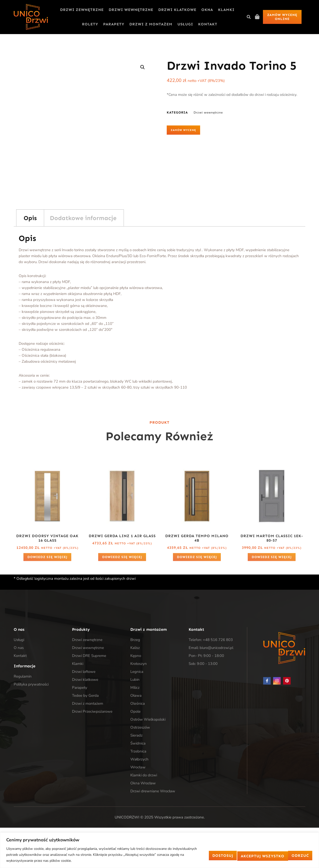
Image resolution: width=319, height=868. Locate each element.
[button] (249, 17)
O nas (19, 648)
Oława (136, 695)
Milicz (135, 688)
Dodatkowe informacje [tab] (83, 218)
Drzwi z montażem (151, 24)
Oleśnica (138, 703)
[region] (159, 850)
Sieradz (136, 735)
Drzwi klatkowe (177, 10)
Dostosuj (198, 855)
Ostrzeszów (140, 727)
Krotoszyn (139, 664)
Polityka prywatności (31, 684)
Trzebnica (138, 751)
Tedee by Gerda (85, 695)
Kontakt (208, 24)
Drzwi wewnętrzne (131, 10)
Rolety (90, 24)
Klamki (226, 10)
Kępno (136, 656)
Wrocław (138, 767)
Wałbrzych (139, 759)
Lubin (135, 680)
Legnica (137, 672)
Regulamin (23, 676)
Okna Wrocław (143, 783)
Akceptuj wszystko (283, 855)
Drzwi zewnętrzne (82, 10)
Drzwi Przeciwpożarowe (92, 711)
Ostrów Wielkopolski (148, 719)
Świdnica (138, 743)
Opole (135, 711)
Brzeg (135, 640)
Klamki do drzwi (144, 775)
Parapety (114, 24)
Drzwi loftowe (84, 672)
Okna (207, 10)
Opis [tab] (30, 218)
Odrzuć (235, 855)
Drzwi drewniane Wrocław (153, 791)
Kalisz (135, 648)
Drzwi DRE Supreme (89, 656)
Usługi (185, 24)
